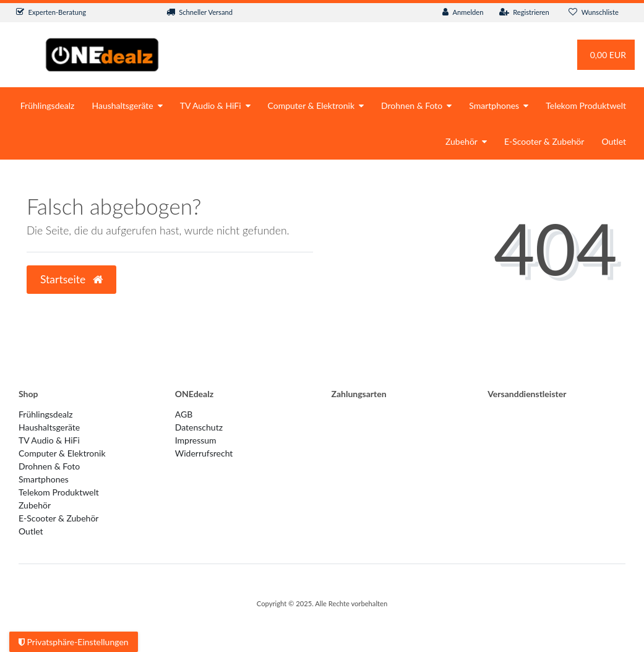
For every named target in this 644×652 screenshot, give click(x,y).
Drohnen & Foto (412, 105)
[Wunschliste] (594, 13)
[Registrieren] (524, 13)
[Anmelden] (463, 13)
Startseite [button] (71, 279)
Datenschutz (199, 427)
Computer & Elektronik (311, 105)
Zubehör (462, 141)
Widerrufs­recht (204, 453)
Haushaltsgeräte (122, 105)
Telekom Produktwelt (586, 105)
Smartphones (494, 105)
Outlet (614, 141)
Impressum (196, 440)
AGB (184, 414)
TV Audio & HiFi (211, 105)
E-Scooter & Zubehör (544, 141)
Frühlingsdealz (48, 105)
